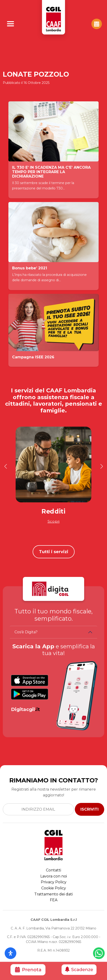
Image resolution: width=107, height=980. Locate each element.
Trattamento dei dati (53, 894)
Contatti (53, 870)
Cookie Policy (54, 888)
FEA (54, 900)
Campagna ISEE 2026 (33, 357)
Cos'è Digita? (26, 632)
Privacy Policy (54, 882)
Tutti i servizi (54, 552)
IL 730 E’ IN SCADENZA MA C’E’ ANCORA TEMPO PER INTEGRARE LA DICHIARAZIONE (51, 172)
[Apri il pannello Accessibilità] (10, 953)
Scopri (54, 521)
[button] (5, 466)
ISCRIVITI (90, 809)
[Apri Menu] (10, 24)
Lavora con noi (54, 876)
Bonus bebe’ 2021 (30, 268)
